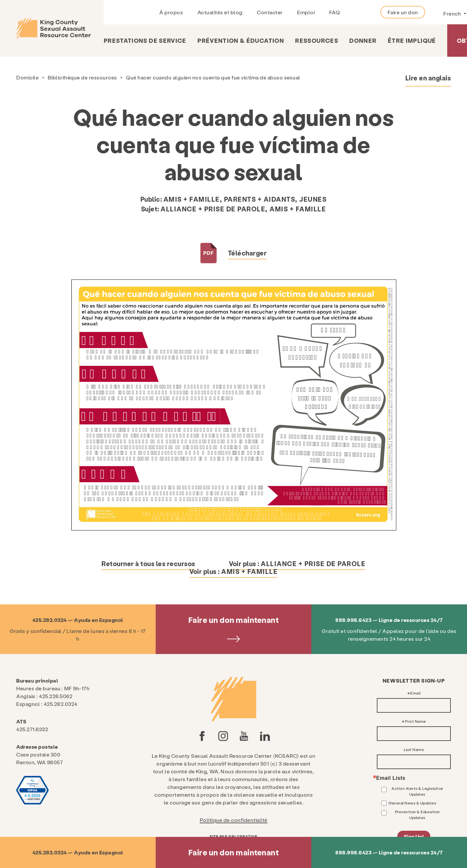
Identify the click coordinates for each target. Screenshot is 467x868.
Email (416, 693)
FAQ (335, 12)
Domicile (27, 77)
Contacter (270, 12)
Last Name (414, 749)
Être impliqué (412, 40)
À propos (171, 12)
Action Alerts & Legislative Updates (417, 791)
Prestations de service (145, 40)
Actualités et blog (220, 12)
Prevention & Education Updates (418, 814)
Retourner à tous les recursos (148, 564)
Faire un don (403, 12)
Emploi (306, 12)
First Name (416, 721)
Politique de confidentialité (234, 820)
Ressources (317, 40)
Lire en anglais (428, 78)
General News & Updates (412, 803)
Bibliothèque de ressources (82, 77)
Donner (363, 40)
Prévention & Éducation (241, 40)
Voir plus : (297, 564)
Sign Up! (414, 836)
